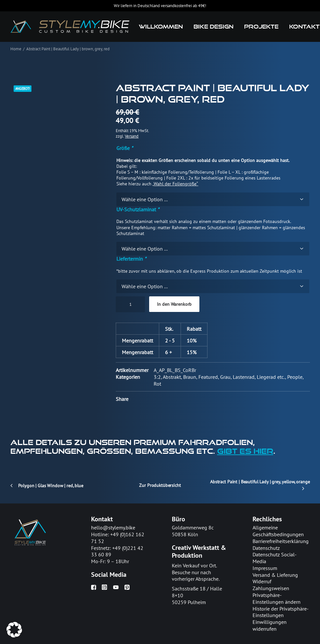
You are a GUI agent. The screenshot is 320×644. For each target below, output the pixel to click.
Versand (132, 136)
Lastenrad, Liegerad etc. (259, 377)
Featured (208, 377)
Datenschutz (266, 548)
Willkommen (161, 26)
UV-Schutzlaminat (138, 209)
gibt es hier (245, 451)
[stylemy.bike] (70, 27)
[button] (94, 588)
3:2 (157, 377)
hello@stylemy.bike (113, 527)
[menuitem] (161, 27)
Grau (225, 377)
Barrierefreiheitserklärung (281, 541)
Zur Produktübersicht (160, 485)
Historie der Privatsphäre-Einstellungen (281, 612)
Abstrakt (172, 377)
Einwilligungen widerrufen (270, 625)
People (295, 377)
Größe (125, 148)
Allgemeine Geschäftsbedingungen (278, 531)
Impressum (265, 568)
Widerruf (262, 582)
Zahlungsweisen (271, 588)
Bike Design (213, 26)
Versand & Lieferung (275, 575)
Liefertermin (131, 259)
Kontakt (304, 26)
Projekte (261, 26)
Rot (157, 384)
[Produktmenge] (130, 304)
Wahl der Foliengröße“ (176, 184)
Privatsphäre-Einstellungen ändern (277, 598)
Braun (190, 377)
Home (16, 49)
